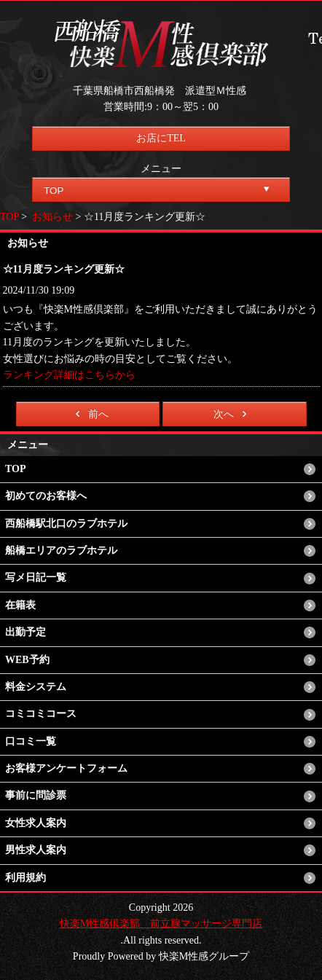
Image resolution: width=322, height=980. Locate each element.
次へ (233, 414)
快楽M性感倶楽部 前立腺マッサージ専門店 (161, 924)
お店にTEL (161, 138)
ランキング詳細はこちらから (69, 375)
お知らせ (52, 217)
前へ (89, 414)
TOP (9, 217)
